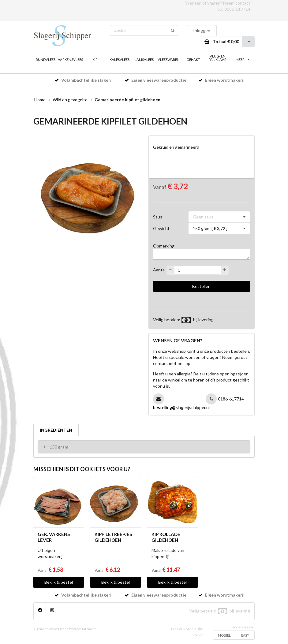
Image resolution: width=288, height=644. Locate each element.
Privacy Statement (82, 629)
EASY (245, 635)
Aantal (159, 270)
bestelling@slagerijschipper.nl (181, 407)
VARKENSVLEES (70, 60)
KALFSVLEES (120, 60)
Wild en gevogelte (70, 100)
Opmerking (164, 246)
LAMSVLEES (144, 60)
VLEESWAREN (169, 60)
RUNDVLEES (46, 60)
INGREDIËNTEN (56, 430)
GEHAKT (193, 60)
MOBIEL (224, 635)
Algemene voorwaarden (51, 629)
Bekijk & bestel (59, 582)
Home (40, 100)
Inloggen (202, 30)
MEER (242, 60)
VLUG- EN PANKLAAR (218, 58)
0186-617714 (237, 9)
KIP (95, 60)
